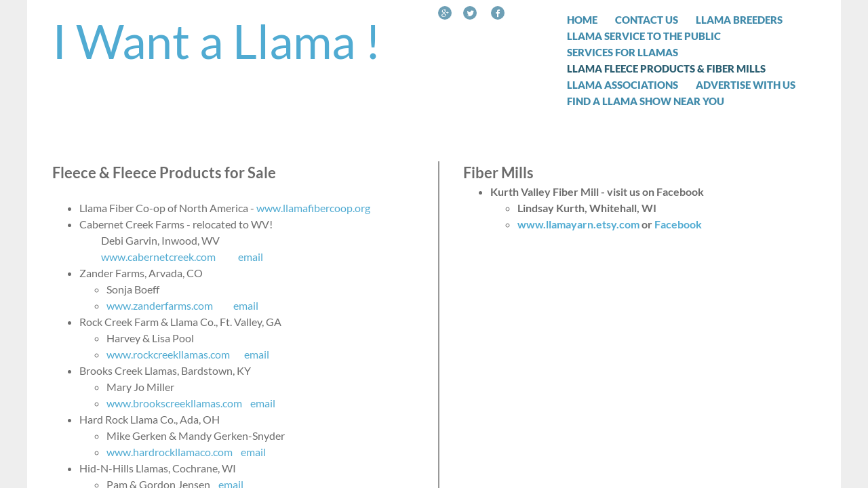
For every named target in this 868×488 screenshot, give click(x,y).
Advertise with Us (746, 85)
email (251, 257)
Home (582, 20)
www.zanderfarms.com (160, 305)
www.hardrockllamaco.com (170, 452)
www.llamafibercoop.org (313, 208)
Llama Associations (623, 85)
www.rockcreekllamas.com (168, 354)
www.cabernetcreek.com (158, 257)
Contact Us (647, 20)
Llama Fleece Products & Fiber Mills (666, 68)
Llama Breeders (739, 20)
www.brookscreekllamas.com (174, 403)
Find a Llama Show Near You (646, 101)
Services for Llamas (623, 52)
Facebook (678, 224)
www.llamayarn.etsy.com (578, 224)
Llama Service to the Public (644, 36)
